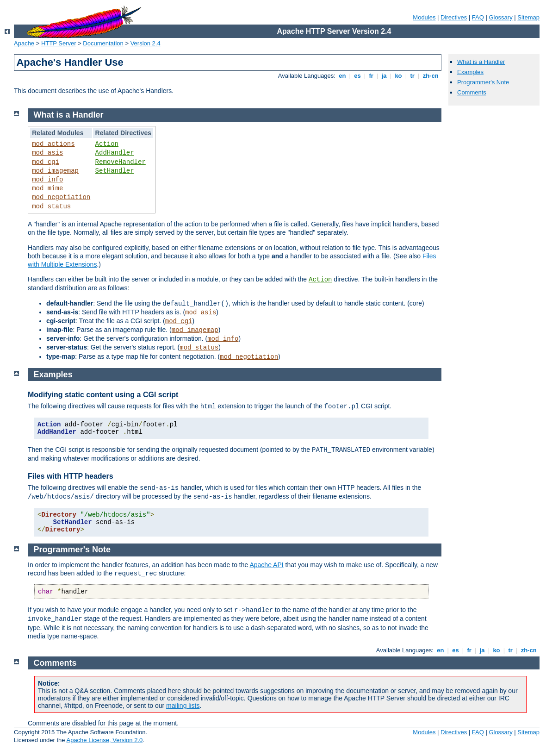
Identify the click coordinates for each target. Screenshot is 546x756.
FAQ (478, 17)
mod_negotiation (61, 197)
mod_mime (47, 188)
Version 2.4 (146, 43)
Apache (24, 43)
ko (398, 76)
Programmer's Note (483, 82)
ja (384, 76)
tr (413, 76)
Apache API (266, 565)
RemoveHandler (121, 162)
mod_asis (47, 153)
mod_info (47, 180)
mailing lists (183, 706)
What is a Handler (481, 62)
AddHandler (115, 153)
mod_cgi (46, 162)
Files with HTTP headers (71, 476)
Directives (454, 17)
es (358, 76)
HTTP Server (59, 43)
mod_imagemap (55, 171)
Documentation (103, 43)
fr (371, 76)
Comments (472, 92)
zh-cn (431, 76)
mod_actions (53, 144)
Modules (424, 17)
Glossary (500, 17)
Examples (470, 72)
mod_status (51, 206)
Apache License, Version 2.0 (104, 740)
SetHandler (115, 171)
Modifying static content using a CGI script (103, 395)
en (342, 76)
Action (107, 144)
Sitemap (528, 17)
